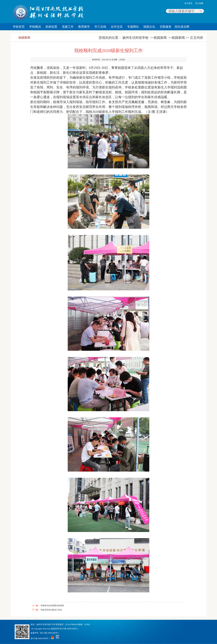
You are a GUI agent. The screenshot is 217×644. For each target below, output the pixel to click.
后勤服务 (166, 27)
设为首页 (188, 3)
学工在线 (100, 27)
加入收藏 (199, 3)
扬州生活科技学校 (135, 38)
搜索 (201, 11)
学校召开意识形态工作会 (51, 610)
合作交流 (117, 27)
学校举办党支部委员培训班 (52, 606)
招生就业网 (182, 27)
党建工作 (68, 27)
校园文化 (149, 27)
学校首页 (19, 27)
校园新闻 (24, 38)
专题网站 (133, 27)
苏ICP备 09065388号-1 (50, 633)
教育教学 (84, 27)
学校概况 (35, 27)
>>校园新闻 (158, 38)
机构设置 (51, 27)
